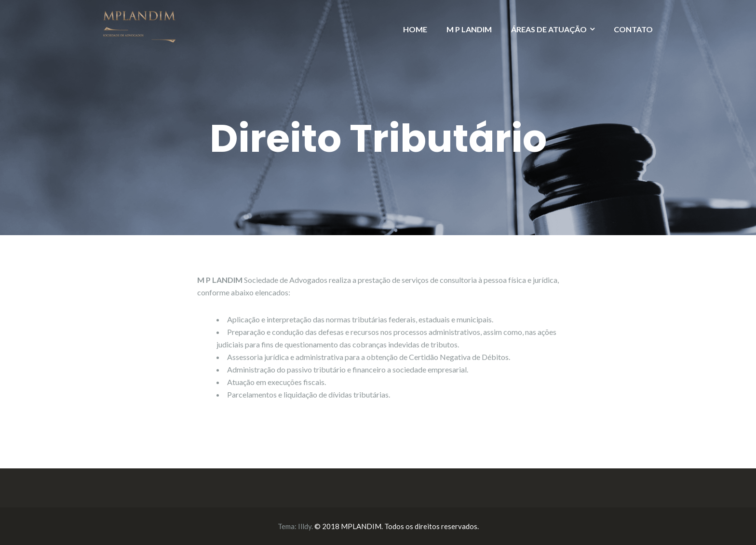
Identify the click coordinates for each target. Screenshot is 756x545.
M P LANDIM (469, 29)
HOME (415, 29)
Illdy (305, 526)
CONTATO (633, 29)
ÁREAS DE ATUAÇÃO (549, 29)
